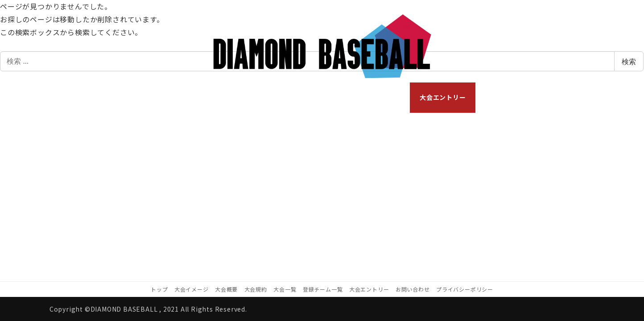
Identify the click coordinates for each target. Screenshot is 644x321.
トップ (159, 289)
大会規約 (256, 289)
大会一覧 (285, 289)
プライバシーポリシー (465, 289)
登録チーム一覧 (323, 289)
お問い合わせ (413, 289)
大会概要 (226, 289)
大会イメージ (192, 289)
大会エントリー (369, 289)
